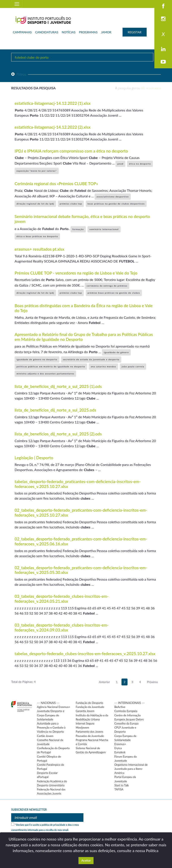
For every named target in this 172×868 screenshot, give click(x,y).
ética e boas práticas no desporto (37, 236)
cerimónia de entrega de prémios (107, 286)
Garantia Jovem (85, 711)
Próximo (153, 682)
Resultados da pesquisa (33, 88)
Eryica (118, 748)
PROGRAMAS (88, 32)
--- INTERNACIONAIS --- (130, 703)
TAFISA (119, 789)
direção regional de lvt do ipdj (35, 204)
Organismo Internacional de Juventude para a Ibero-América (131, 769)
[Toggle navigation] (17, 4)
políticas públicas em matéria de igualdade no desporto (51, 366)
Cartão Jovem (45, 736)
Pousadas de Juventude (90, 736)
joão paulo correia (133, 366)
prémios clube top (71, 204)
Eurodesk (120, 752)
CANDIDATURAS (47, 32)
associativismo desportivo (113, 197)
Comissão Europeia (126, 711)
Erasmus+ (120, 744)
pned (120, 164)
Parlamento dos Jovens (89, 732)
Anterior (104, 682)
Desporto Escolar (47, 773)
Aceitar (86, 860)
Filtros (19, 74)
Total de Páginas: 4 (23, 682)
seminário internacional (104, 229)
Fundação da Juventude (90, 707)
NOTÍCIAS (69, 32)
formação (78, 229)
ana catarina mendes (103, 366)
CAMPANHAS (22, 32)
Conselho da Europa (126, 723)
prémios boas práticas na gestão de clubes (114, 293)
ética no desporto (140, 164)
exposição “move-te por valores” (37, 171)
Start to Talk (122, 785)
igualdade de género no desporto (37, 359)
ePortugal (43, 777)
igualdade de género (116, 352)
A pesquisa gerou (138, 88)
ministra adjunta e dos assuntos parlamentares (45, 374)
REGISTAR (135, 32)
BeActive (120, 707)
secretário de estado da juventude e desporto (91, 359)
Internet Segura (85, 723)
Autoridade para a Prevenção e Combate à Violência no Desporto (51, 728)
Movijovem (82, 728)
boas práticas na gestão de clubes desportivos (116, 204)
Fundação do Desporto (89, 703)
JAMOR (106, 32)
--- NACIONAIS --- (48, 703)
